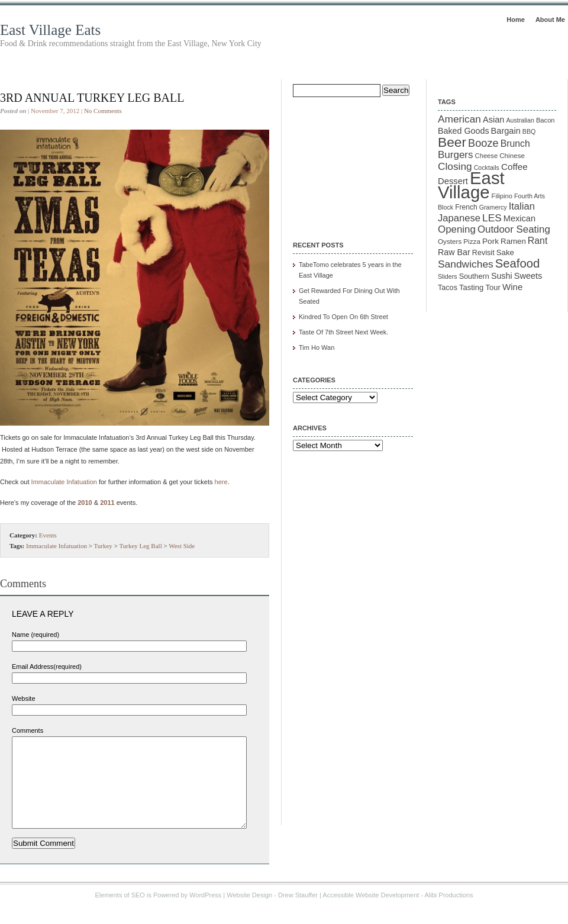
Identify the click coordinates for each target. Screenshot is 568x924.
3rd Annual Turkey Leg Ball (92, 98)
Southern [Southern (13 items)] (474, 276)
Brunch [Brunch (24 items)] (515, 144)
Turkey (103, 546)
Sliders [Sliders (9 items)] (448, 276)
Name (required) (35, 635)
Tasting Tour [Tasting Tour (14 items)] (480, 287)
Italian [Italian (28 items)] (522, 206)
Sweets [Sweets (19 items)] (528, 276)
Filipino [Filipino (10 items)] (502, 196)
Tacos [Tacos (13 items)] (448, 288)
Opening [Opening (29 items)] (457, 229)
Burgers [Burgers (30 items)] (456, 155)
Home (516, 20)
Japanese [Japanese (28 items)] (459, 218)
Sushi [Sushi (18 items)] (502, 276)
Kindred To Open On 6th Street (343, 317)
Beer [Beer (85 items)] (452, 142)
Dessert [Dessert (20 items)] (453, 181)
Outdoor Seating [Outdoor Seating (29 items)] (514, 229)
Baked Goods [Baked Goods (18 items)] (464, 131)
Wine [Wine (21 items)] (512, 287)
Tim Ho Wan (317, 347)
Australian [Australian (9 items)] (520, 120)
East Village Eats (50, 30)
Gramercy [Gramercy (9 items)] (493, 207)
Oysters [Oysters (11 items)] (450, 241)
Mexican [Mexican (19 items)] (519, 218)
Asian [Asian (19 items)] (493, 120)
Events (48, 535)
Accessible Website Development (371, 913)
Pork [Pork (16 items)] (490, 241)
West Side (182, 546)
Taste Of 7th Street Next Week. (343, 332)
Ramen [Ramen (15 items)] (513, 241)
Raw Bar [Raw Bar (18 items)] (454, 252)
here (221, 482)
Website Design (249, 913)
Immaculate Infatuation (64, 482)
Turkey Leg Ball (140, 546)
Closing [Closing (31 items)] (455, 166)
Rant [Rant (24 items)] (538, 241)
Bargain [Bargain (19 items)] (506, 131)
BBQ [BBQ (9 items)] (529, 131)
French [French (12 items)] (466, 207)
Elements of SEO (120, 913)
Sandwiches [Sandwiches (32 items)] (466, 264)
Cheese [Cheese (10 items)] (487, 156)
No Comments (103, 111)
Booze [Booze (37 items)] (483, 143)
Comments (28, 730)
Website (24, 698)
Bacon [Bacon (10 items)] (546, 120)
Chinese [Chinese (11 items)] (512, 155)
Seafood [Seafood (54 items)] (517, 263)
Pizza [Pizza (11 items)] (472, 241)
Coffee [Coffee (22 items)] (514, 167)
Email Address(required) (47, 667)
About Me (550, 20)
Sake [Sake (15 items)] (505, 252)
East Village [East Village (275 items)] (471, 185)
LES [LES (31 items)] (492, 218)
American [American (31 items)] (459, 119)
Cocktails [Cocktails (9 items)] (487, 168)
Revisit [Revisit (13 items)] (483, 253)
